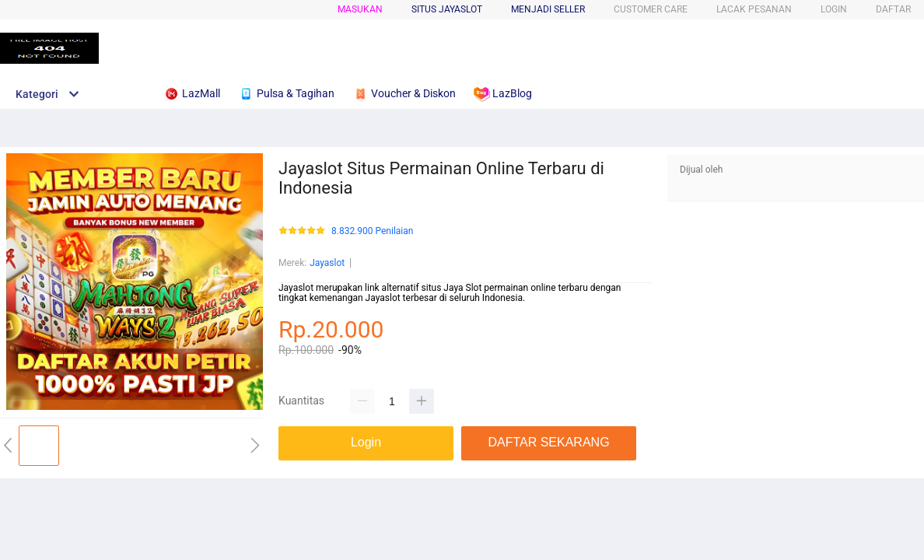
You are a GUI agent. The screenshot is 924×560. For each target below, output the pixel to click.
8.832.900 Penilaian (372, 231)
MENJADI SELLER (548, 9)
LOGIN (834, 9)
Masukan (360, 9)
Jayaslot (327, 263)
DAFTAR (893, 9)
